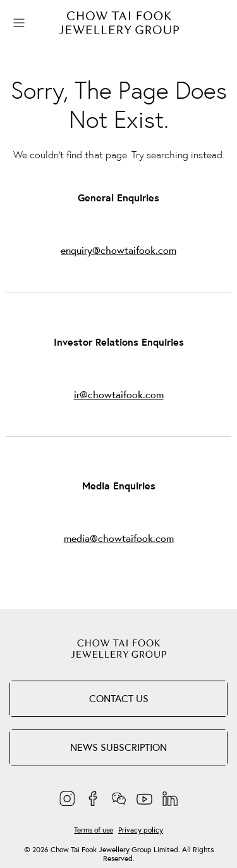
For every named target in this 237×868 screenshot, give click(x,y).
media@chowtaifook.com (119, 538)
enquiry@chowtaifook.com (118, 250)
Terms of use (94, 830)
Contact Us (119, 698)
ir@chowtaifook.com (119, 395)
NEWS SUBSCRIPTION (118, 747)
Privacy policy (141, 830)
